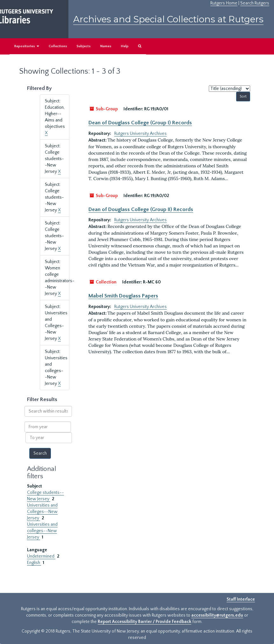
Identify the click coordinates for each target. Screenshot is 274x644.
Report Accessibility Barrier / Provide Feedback (144, 622)
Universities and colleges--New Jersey (42, 531)
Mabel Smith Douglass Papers (123, 296)
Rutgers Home (224, 3)
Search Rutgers (255, 3)
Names (106, 46)
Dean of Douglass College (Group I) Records (140, 123)
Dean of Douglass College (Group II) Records (141, 209)
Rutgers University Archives (141, 134)
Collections (58, 46)
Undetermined (41, 556)
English (34, 563)
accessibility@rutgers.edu (217, 615)
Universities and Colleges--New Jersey (42, 512)
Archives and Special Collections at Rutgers (168, 19)
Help (125, 46)
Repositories (27, 46)
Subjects (84, 46)
